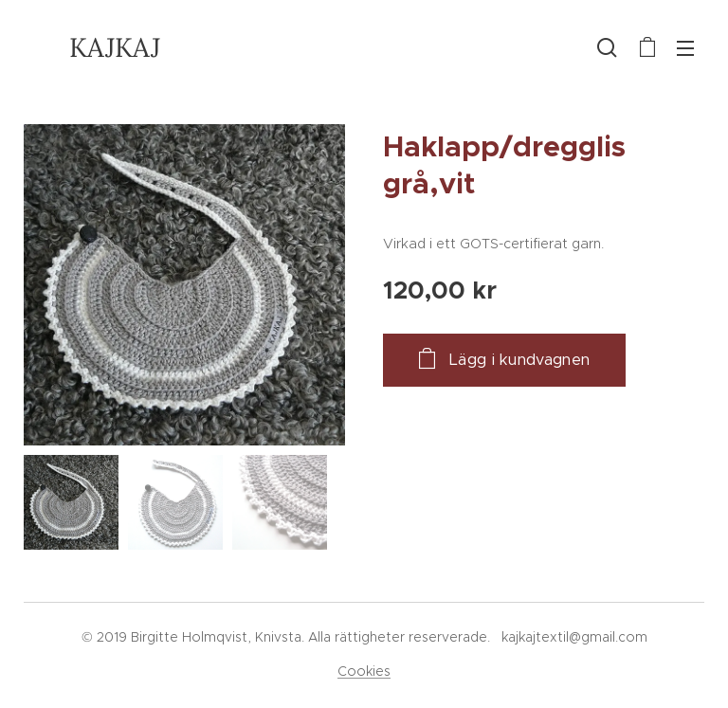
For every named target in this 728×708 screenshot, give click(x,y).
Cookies (364, 671)
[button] (607, 47)
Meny (685, 48)
